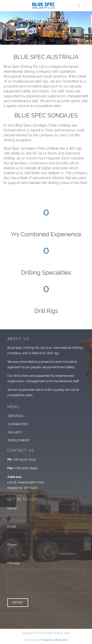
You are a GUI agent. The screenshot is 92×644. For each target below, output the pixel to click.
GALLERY (15, 432)
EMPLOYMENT (19, 440)
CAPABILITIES (18, 424)
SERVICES (16, 416)
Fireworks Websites (54, 640)
